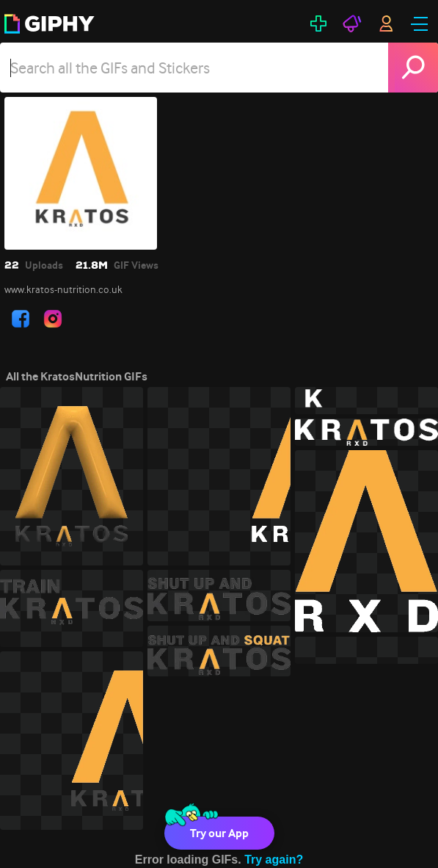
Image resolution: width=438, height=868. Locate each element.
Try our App (219, 833)
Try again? (274, 860)
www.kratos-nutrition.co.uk (63, 289)
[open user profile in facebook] (21, 319)
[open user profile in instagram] (53, 319)
